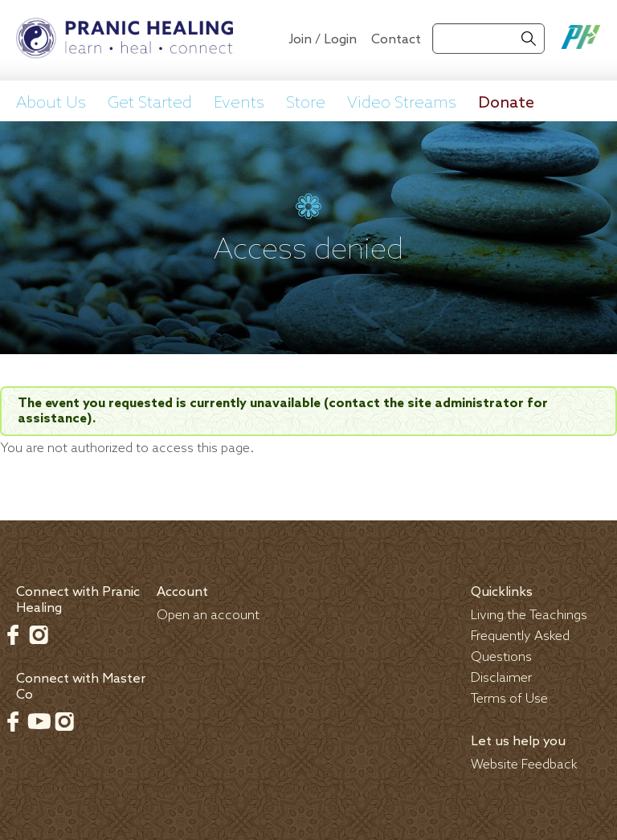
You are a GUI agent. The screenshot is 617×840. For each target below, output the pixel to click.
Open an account (208, 616)
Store (306, 104)
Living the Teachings (529, 616)
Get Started (150, 104)
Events (239, 104)
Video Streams (402, 104)
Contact (396, 40)
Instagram (39, 634)
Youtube (39, 721)
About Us (51, 104)
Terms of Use (509, 699)
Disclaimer (501, 678)
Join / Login (323, 40)
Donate (506, 104)
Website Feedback (524, 765)
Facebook (13, 634)
